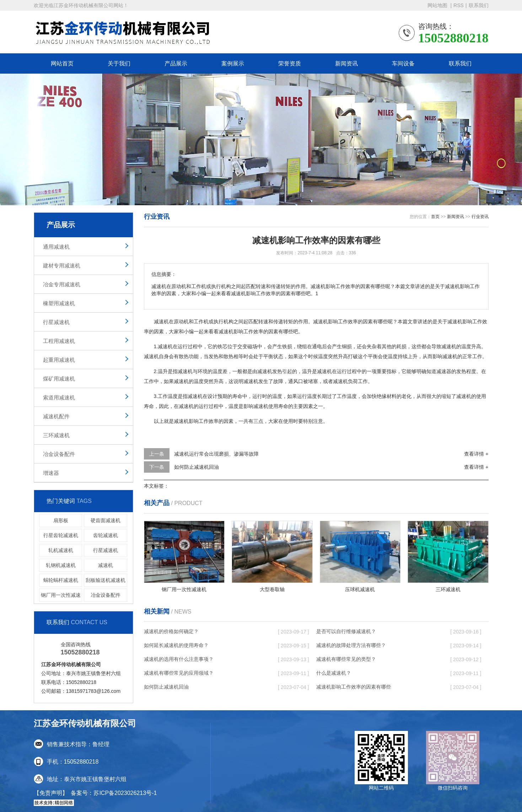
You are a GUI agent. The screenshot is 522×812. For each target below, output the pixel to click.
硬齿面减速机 (106, 520)
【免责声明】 (51, 793)
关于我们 (119, 63)
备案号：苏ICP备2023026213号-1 (114, 793)
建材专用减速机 (62, 266)
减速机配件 (56, 416)
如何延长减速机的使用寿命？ (176, 645)
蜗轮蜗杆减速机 (61, 580)
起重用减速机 (59, 360)
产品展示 (176, 63)
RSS (459, 5)
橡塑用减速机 (59, 303)
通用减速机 (56, 247)
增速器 (51, 473)
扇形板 (61, 520)
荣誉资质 (290, 63)
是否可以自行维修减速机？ (346, 631)
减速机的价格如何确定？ (171, 631)
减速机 (106, 565)
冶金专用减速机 (62, 284)
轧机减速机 (61, 550)
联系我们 (479, 5)
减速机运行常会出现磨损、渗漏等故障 (216, 454)
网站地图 (438, 5)
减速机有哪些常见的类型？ (346, 659)
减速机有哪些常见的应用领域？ (179, 673)
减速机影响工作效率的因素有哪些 (354, 687)
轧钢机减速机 (61, 565)
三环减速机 (56, 435)
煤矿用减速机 (59, 379)
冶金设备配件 (59, 454)
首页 (435, 217)
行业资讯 (480, 217)
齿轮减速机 (106, 535)
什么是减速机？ (334, 673)
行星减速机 (56, 322)
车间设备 (403, 63)
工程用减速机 (59, 341)
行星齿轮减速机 (61, 535)
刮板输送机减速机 (106, 580)
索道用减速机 (59, 397)
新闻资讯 (346, 63)
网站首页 (62, 63)
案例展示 (233, 63)
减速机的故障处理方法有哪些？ (351, 645)
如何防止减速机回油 (197, 467)
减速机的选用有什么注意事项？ (179, 659)
